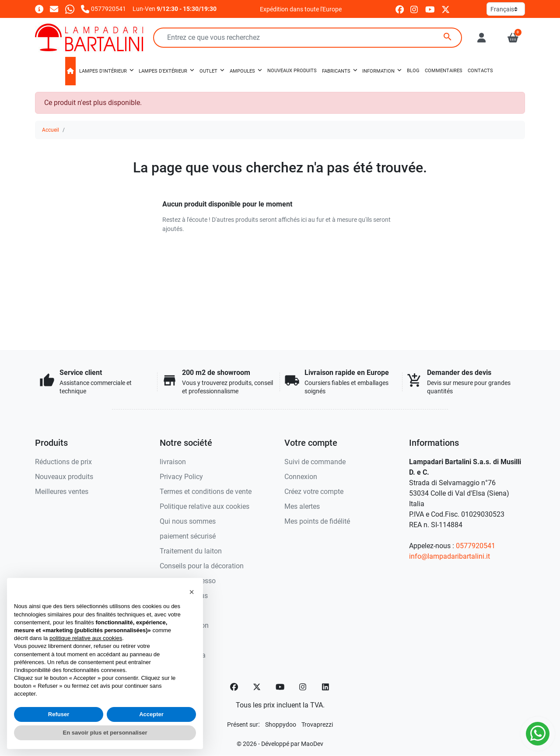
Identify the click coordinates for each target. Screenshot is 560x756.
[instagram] (415, 9)
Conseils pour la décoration (202, 566)
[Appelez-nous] (103, 9)
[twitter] (446, 9)
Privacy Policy (181, 477)
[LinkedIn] (326, 687)
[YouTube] (280, 687)
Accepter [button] (151, 714)
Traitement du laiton (191, 551)
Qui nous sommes (188, 521)
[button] (513, 38)
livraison (173, 462)
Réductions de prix (63, 462)
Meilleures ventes (62, 492)
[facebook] (400, 9)
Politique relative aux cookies (205, 506)
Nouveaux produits (64, 477)
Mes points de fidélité (317, 521)
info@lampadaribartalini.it (450, 556)
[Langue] (506, 9)
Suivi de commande (315, 462)
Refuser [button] (59, 714)
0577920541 (476, 546)
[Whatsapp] (70, 9)
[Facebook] (234, 687)
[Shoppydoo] (281, 724)
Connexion (301, 477)
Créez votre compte (314, 492)
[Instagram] (303, 687)
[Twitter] (257, 687)
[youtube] (430, 9)
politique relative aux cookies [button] (86, 638)
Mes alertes (302, 506)
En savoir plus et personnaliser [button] (105, 733)
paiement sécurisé (188, 536)
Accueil (51, 130)
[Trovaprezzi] (317, 724)
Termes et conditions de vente (206, 492)
